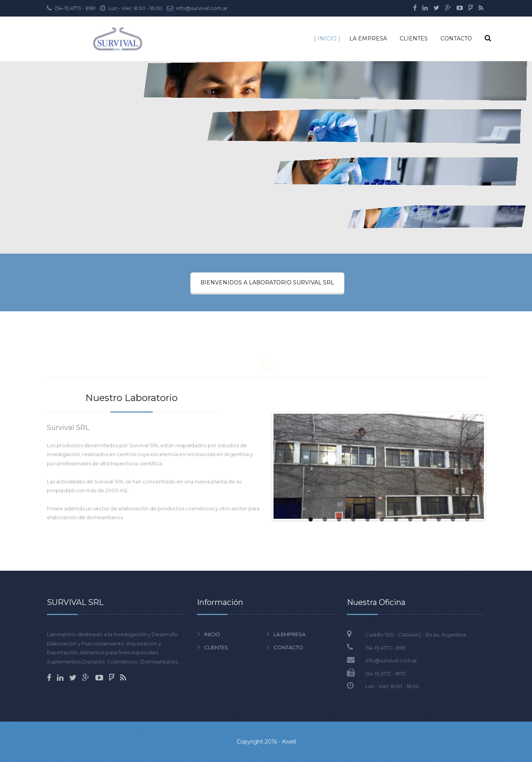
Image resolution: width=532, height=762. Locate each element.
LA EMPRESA (368, 38)
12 (467, 519)
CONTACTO (456, 38)
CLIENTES (414, 38)
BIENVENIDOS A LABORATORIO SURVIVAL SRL (267, 282)
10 (439, 519)
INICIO (327, 38)
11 (453, 519)
